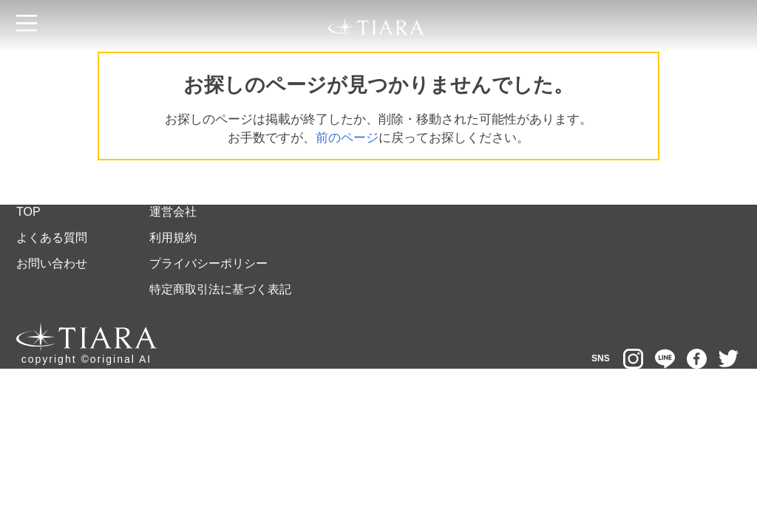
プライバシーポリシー (208, 263)
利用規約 (173, 238)
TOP (28, 212)
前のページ (347, 138)
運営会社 (173, 212)
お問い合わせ (52, 263)
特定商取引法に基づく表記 (220, 289)
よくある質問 (52, 238)
